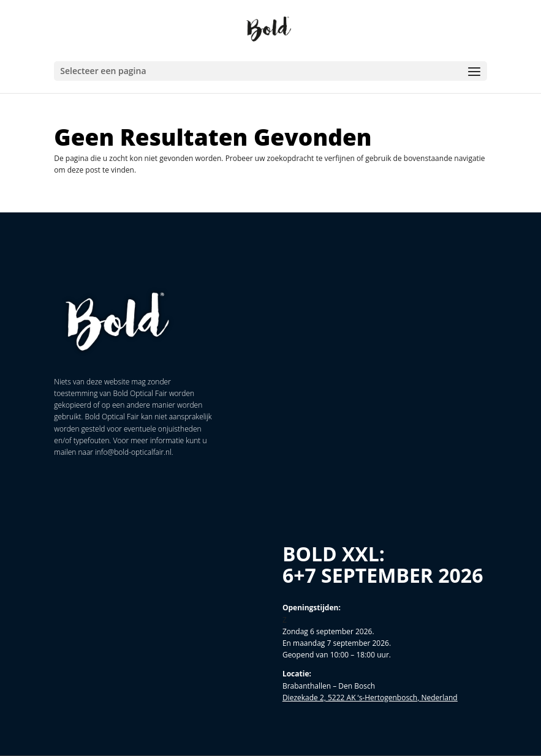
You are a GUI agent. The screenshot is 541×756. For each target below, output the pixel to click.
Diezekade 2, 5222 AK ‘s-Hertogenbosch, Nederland (370, 698)
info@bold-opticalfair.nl (133, 452)
